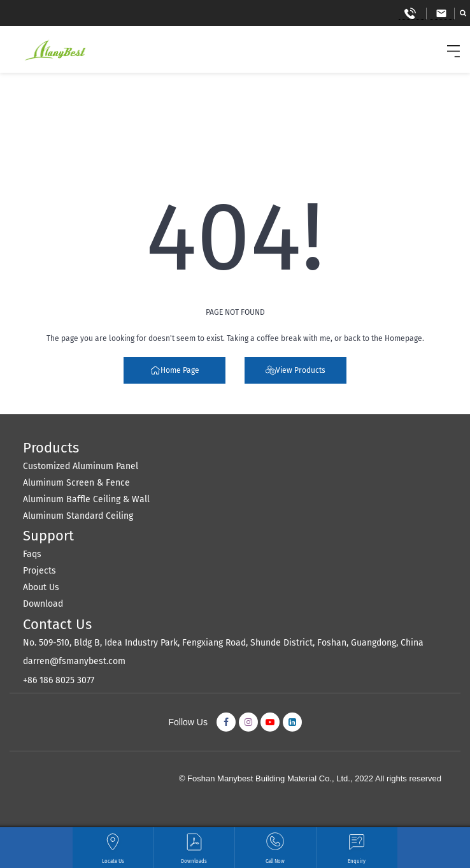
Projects (39, 571)
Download (43, 604)
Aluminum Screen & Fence (76, 483)
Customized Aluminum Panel (81, 466)
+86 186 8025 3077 (59, 680)
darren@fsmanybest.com (74, 661)
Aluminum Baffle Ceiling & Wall (86, 499)
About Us (41, 587)
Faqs (32, 554)
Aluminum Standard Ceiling (78, 516)
